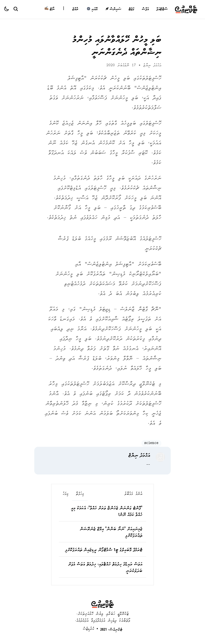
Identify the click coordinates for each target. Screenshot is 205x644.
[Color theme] (8, 9)
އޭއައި (92, 9)
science (151, 443)
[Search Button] (15, 9)
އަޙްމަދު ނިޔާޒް (152, 66)
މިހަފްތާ (80, 494)
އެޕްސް (145, 9)
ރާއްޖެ (75, 9)
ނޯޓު (49, 9)
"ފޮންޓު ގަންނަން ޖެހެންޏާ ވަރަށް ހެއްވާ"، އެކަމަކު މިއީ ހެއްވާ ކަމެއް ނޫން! (107, 512)
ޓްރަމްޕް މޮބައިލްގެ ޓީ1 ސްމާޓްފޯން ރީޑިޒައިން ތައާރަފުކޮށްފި (104, 550)
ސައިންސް (113, 9)
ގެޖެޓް (131, 9)
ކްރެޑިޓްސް (89, 629)
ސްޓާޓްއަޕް (162, 9)
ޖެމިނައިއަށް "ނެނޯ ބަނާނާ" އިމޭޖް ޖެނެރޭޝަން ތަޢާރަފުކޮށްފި (111, 533)
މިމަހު (66, 494)
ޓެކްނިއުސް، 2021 (111, 630)
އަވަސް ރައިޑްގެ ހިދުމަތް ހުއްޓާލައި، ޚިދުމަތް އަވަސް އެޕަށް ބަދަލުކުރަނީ (105, 568)
